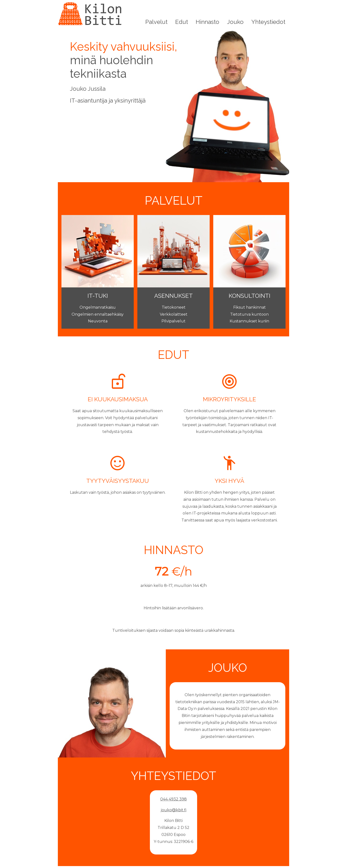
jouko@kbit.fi (174, 810)
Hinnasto (207, 22)
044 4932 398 (173, 799)
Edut (182, 22)
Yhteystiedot (268, 22)
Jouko (235, 22)
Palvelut (156, 22)
